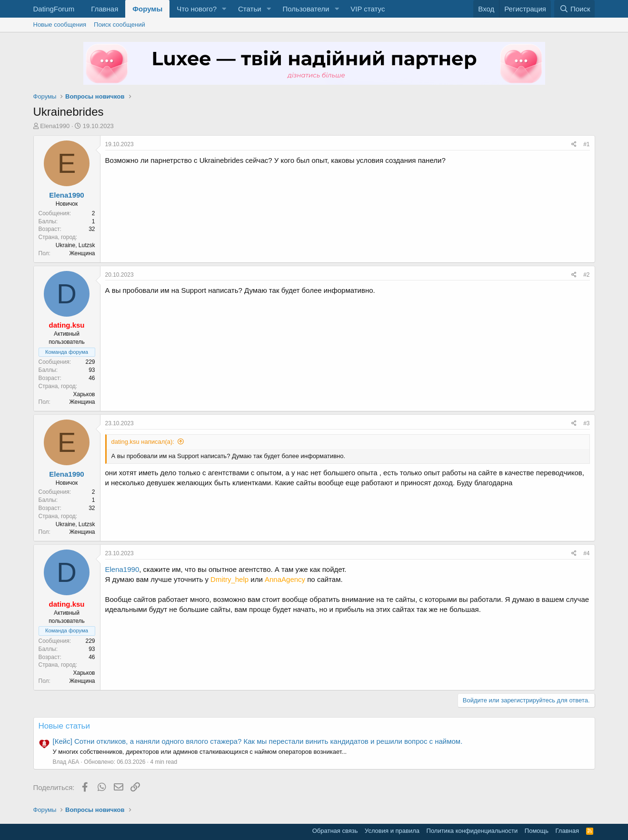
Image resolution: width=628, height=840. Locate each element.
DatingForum (54, 9)
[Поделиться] (574, 145)
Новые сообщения (60, 25)
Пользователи (306, 9)
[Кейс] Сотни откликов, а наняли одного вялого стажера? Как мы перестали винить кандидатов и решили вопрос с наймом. (258, 741)
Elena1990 (55, 126)
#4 (586, 553)
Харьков (84, 394)
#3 (586, 423)
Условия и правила (392, 831)
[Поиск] (574, 9)
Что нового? (197, 9)
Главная (105, 9)
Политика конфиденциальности (472, 831)
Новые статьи (64, 726)
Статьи (250, 9)
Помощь (537, 831)
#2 (586, 275)
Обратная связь (335, 831)
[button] (224, 9)
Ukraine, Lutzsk (75, 245)
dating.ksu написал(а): (143, 442)
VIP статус (368, 9)
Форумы (147, 9)
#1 (586, 144)
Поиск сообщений (120, 25)
